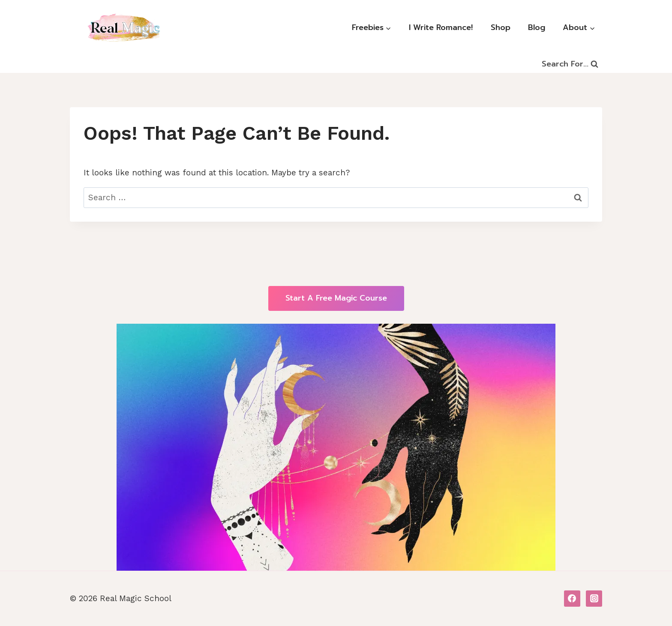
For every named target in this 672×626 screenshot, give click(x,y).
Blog (537, 27)
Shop (501, 27)
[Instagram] (594, 599)
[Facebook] (572, 599)
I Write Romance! (441, 27)
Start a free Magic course (336, 298)
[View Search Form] (570, 64)
